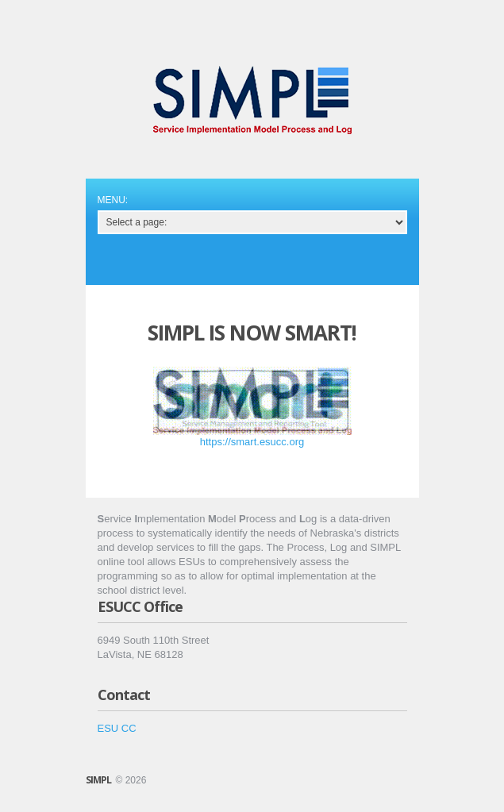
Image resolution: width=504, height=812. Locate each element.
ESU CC (117, 728)
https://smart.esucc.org (252, 442)
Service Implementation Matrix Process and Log (252, 100)
